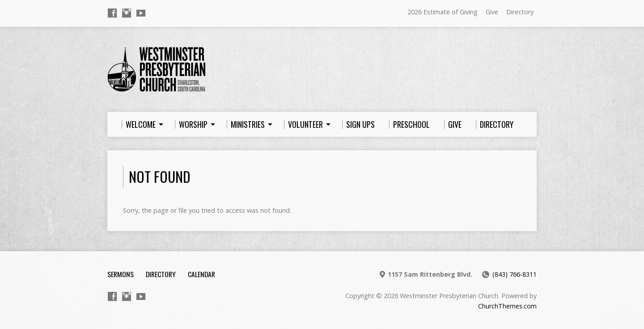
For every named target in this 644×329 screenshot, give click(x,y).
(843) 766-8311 (515, 274)
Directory (520, 12)
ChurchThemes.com (507, 306)
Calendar (201, 274)
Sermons (121, 274)
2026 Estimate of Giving (443, 12)
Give (492, 12)
